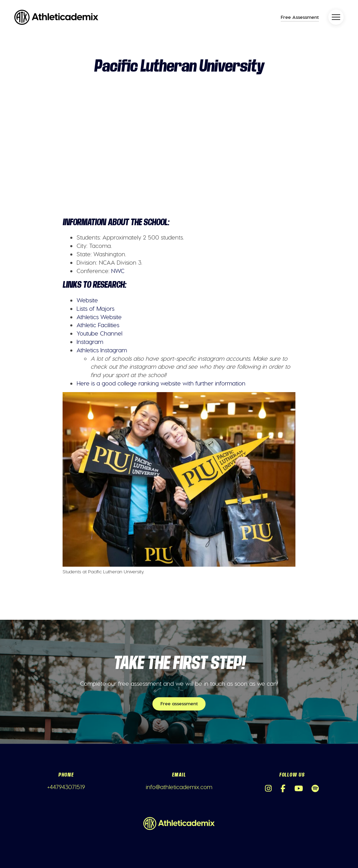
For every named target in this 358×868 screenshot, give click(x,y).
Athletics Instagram (102, 350)
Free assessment (179, 703)
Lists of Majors (95, 308)
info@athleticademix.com (179, 787)
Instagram (90, 341)
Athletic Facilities (98, 325)
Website (87, 300)
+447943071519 (66, 787)
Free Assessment (300, 17)
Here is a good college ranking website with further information (161, 383)
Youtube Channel (99, 333)
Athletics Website (99, 317)
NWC (118, 271)
